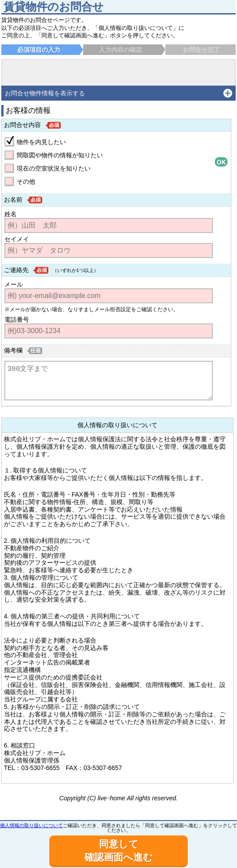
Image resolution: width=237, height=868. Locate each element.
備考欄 (13, 350)
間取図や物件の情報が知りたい (60, 155)
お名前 (13, 200)
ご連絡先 (16, 270)
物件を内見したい (41, 142)
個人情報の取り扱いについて (31, 825)
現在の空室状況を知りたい (54, 168)
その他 (26, 182)
